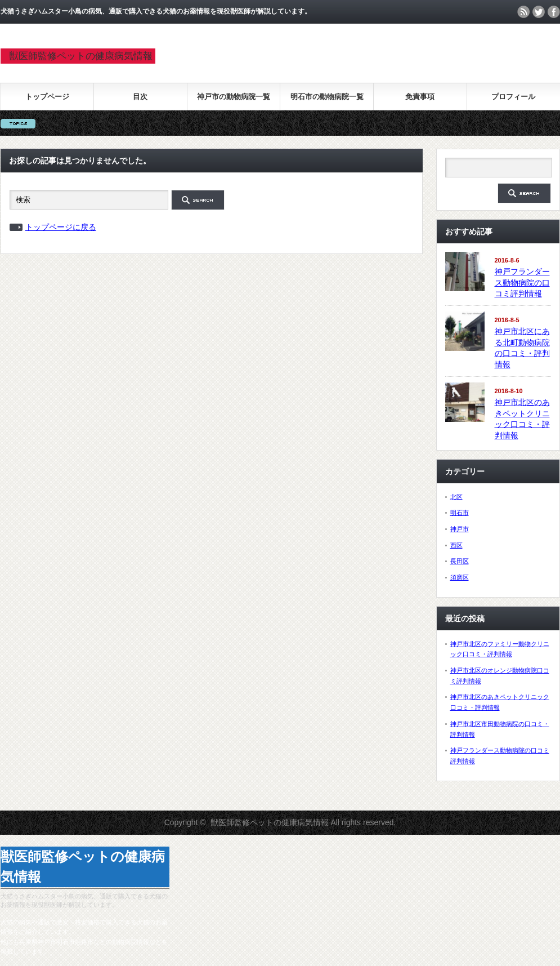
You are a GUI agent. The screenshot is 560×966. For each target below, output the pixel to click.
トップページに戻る (61, 227)
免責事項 (420, 97)
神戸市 (460, 529)
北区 (456, 497)
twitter (539, 12)
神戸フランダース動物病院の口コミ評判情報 (522, 282)
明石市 (460, 513)
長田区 (460, 561)
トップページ (47, 97)
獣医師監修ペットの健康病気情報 (81, 56)
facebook (554, 12)
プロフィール (513, 97)
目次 (140, 97)
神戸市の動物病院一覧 (234, 97)
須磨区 (460, 577)
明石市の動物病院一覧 (327, 97)
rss (523, 12)
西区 (456, 545)
